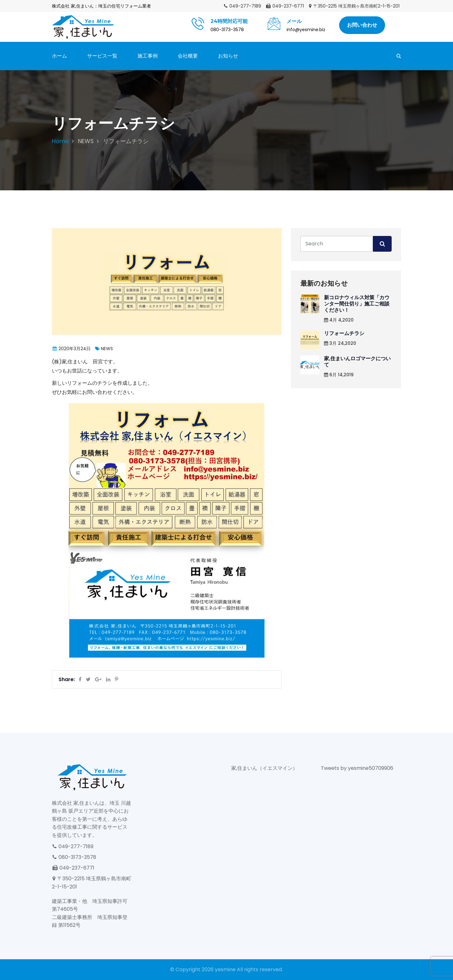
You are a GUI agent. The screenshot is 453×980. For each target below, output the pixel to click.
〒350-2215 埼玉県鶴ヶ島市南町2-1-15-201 (354, 6)
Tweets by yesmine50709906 (357, 768)
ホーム (59, 56)
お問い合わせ (362, 25)
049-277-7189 (242, 6)
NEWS (86, 141)
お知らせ (228, 56)
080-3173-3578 (74, 857)
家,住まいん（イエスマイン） (264, 768)
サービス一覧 (102, 56)
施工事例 (148, 56)
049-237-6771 (285, 6)
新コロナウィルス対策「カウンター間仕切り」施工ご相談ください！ (357, 304)
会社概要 (188, 56)
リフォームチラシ (344, 333)
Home (60, 141)
